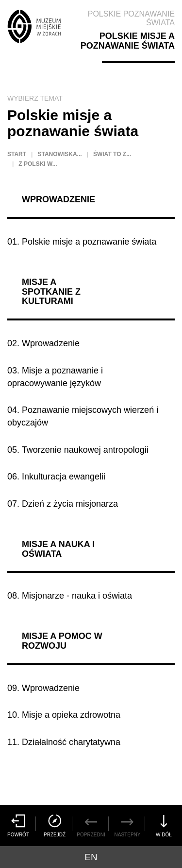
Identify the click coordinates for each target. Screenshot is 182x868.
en (91, 857)
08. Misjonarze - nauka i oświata (70, 596)
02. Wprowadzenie (43, 343)
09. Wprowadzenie (43, 688)
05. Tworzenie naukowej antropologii (78, 450)
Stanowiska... (59, 154)
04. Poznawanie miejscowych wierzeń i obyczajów (83, 416)
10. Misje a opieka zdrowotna (64, 715)
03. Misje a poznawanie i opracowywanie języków (55, 377)
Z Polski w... (38, 164)
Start (17, 154)
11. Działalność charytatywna (64, 742)
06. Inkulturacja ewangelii (56, 477)
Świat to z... (112, 154)
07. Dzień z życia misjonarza (63, 504)
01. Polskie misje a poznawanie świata (82, 242)
